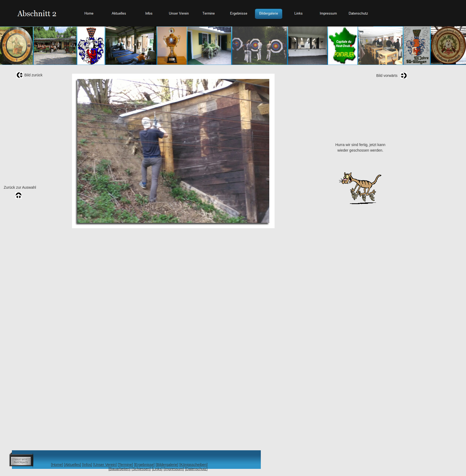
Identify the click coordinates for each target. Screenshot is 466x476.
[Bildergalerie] (167, 465)
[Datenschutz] (196, 469)
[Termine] (126, 465)
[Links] (157, 469)
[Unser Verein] (105, 465)
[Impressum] (174, 469)
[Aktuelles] (73, 465)
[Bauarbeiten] (120, 469)
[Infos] (87, 465)
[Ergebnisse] (144, 465)
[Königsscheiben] (193, 465)
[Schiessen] (141, 469)
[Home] (57, 465)
